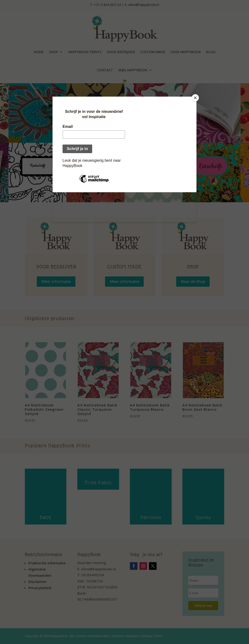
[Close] (195, 98)
